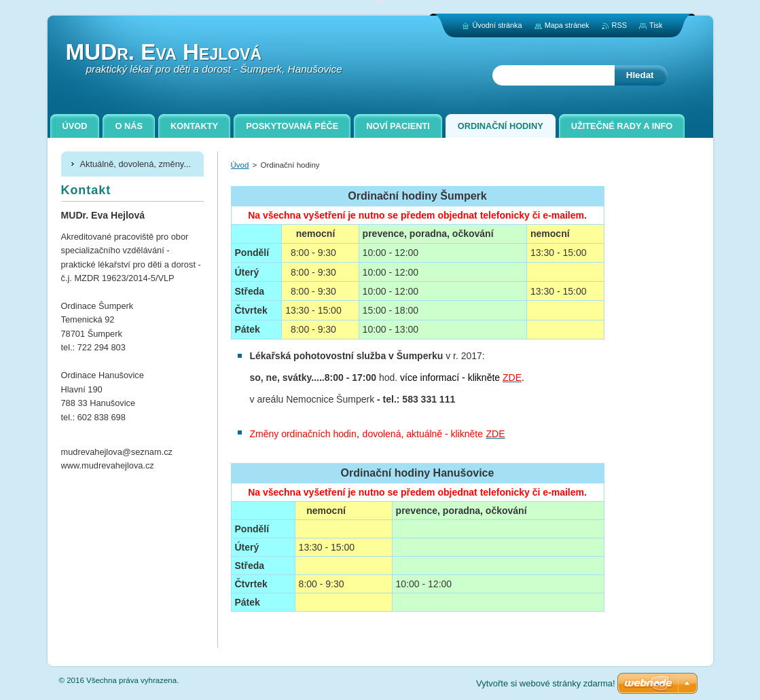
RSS (619, 25)
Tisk (656, 25)
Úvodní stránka (497, 25)
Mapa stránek (567, 25)
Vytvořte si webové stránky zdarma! (546, 683)
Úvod (240, 165)
